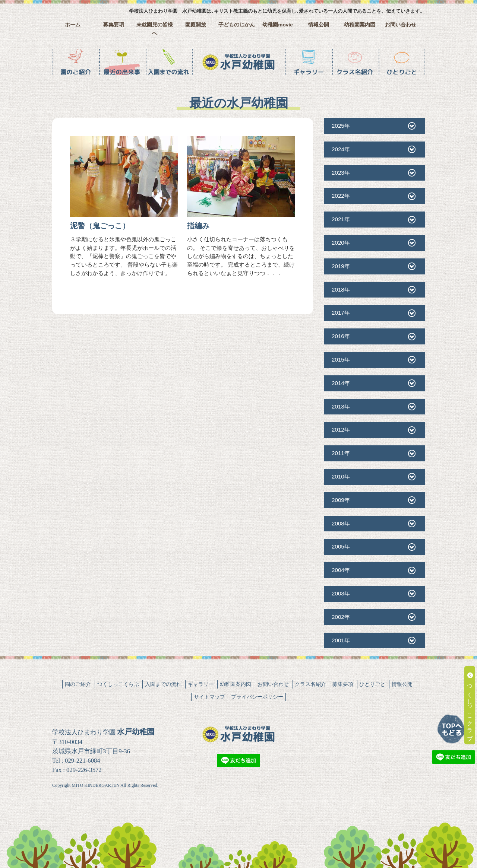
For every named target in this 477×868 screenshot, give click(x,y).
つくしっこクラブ (470, 705)
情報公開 (319, 25)
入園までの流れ (163, 684)
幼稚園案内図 (360, 25)
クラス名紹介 (310, 684)
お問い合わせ (401, 25)
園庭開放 (196, 25)
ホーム (73, 25)
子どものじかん (237, 25)
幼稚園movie (278, 25)
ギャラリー (201, 684)
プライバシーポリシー (257, 697)
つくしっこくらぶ (118, 684)
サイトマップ (209, 697)
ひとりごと (372, 684)
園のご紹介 (78, 684)
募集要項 (114, 25)
